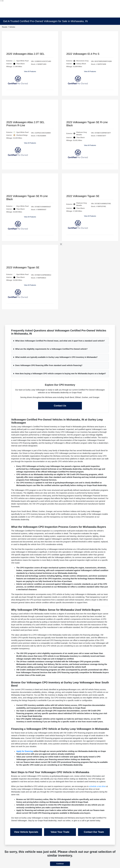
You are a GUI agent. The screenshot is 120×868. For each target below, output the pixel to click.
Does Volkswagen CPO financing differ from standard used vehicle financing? (49, 365)
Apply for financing (25, 751)
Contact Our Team (94, 832)
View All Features (30, 72)
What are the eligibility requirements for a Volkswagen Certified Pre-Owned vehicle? (51, 349)
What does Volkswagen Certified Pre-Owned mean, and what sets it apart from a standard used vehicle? (60, 341)
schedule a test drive (97, 786)
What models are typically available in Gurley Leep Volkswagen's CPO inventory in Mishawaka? (56, 357)
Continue (60, 864)
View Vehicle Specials (26, 832)
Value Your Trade (60, 832)
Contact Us (60, 406)
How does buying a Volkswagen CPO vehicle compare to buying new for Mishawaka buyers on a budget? (61, 374)
